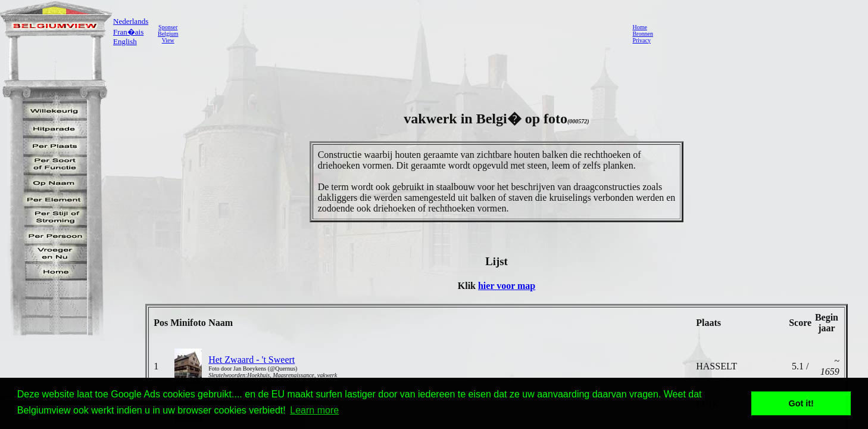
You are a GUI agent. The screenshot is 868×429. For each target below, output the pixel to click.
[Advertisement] (402, 33)
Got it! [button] (801, 403)
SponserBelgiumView (168, 34)
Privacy (641, 40)
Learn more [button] (314, 410)
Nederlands (131, 21)
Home (639, 27)
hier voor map (507, 286)
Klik (468, 286)
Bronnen (642, 34)
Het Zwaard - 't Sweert (252, 360)
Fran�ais (128, 32)
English (125, 41)
